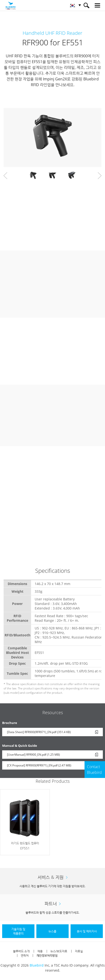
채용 (40, 951)
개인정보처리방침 (47, 955)
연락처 (25, 955)
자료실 (79, 951)
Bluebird (37, 965)
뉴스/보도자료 (59, 951)
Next (100, 176)
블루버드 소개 (21, 951)
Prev (5, 176)
